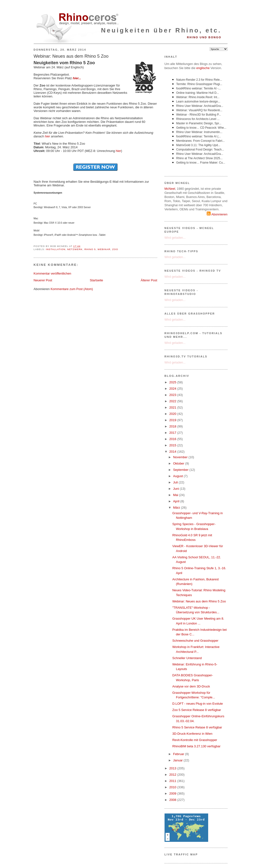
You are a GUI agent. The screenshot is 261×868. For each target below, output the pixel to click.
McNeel (170, 189)
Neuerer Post (43, 280)
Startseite (96, 280)
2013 (173, 768)
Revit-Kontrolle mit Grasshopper (195, 740)
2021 (173, 407)
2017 (173, 433)
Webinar (104, 249)
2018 (173, 426)
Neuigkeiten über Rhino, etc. (161, 30)
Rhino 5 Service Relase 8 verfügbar (197, 727)
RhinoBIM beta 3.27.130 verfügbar (196, 746)
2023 (173, 395)
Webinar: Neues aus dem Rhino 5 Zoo (71, 56)
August (178, 476)
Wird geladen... (175, 238)
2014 (173, 452)
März (177, 508)
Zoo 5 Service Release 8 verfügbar (197, 710)
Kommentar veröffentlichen (52, 273)
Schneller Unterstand (187, 658)
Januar (178, 760)
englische (203, 68)
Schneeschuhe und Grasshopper (195, 641)
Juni (176, 489)
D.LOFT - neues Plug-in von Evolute (198, 704)
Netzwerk (75, 249)
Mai (176, 495)
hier (47, 136)
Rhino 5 (90, 249)
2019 (173, 420)
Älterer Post (149, 280)
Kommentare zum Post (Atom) (72, 289)
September (181, 470)
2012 (173, 775)
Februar (179, 754)
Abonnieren (217, 214)
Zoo (115, 249)
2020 (173, 414)
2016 (173, 439)
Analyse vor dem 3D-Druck (191, 686)
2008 (173, 800)
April (177, 501)
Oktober (179, 463)
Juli (176, 482)
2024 (173, 389)
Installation (56, 249)
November (181, 457)
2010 (173, 787)
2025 (173, 382)
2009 (173, 793)
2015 (173, 445)
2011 (173, 781)
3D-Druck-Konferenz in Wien (192, 734)
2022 (173, 401)
